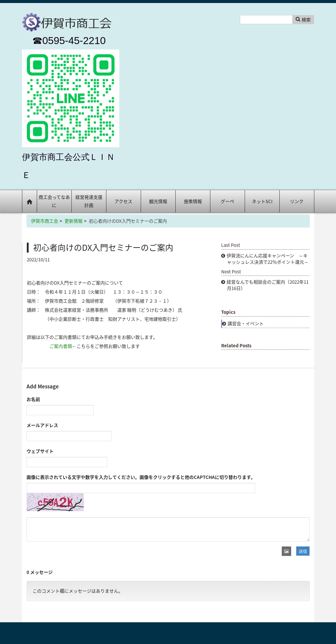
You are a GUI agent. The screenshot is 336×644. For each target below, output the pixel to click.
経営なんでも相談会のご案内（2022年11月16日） (268, 285)
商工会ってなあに (54, 201)
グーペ (227, 201)
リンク (297, 201)
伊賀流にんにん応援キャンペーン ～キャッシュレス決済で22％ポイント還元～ (268, 259)
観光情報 (158, 201)
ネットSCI (262, 201)
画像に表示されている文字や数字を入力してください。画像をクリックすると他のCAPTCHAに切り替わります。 (141, 477)
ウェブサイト (40, 451)
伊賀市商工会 (45, 221)
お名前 (33, 399)
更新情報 (74, 221)
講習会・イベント (246, 324)
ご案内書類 (61, 346)
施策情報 (193, 201)
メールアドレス (42, 425)
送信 (303, 551)
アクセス (123, 201)
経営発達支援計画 (89, 201)
